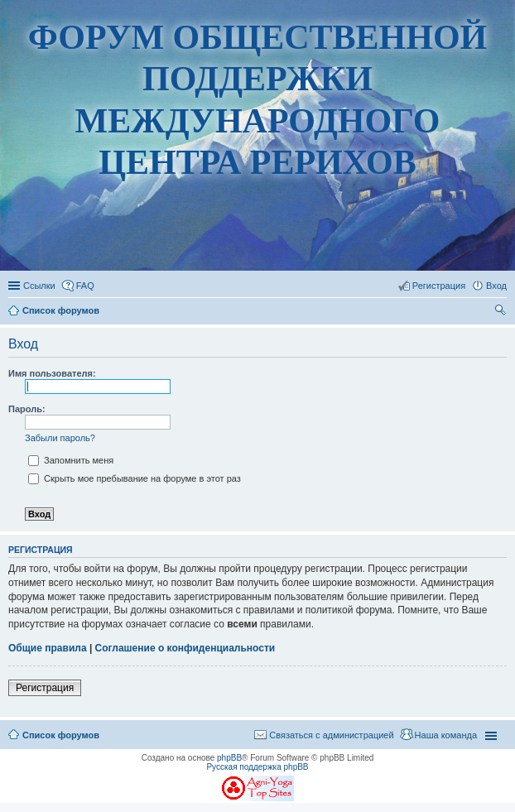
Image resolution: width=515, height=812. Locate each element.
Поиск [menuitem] (502, 312)
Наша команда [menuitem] (446, 735)
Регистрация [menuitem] (439, 286)
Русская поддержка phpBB (257, 767)
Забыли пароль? (60, 438)
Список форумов (61, 735)
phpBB (229, 758)
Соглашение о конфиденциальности (185, 648)
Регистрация (45, 688)
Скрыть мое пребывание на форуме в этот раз (135, 478)
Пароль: (27, 409)
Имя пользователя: (52, 373)
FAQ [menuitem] (85, 286)
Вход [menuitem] (496, 286)
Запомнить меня (71, 460)
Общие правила (48, 648)
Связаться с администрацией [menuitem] (331, 735)
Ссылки (39, 286)
